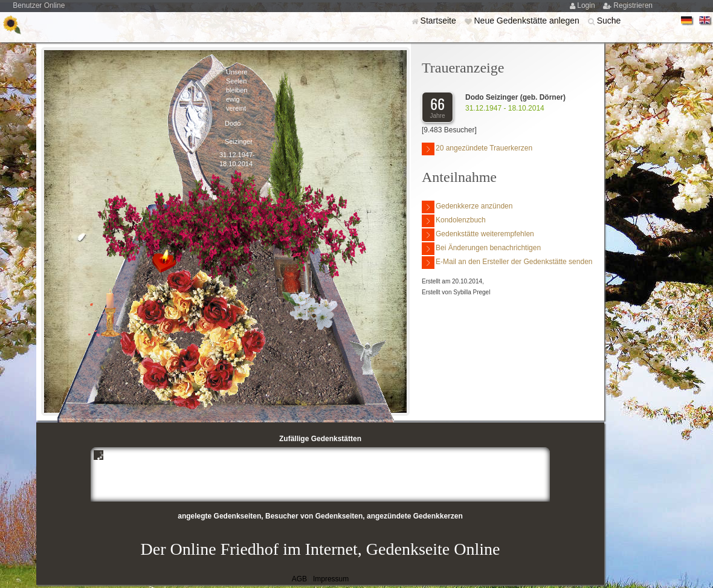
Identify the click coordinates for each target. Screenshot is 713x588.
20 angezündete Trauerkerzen (477, 149)
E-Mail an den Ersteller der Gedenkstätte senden (507, 263)
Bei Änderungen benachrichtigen (481, 249)
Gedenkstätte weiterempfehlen (478, 235)
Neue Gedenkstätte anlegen (527, 21)
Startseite (440, 21)
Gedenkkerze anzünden (467, 207)
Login (587, 5)
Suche (609, 21)
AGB (299, 579)
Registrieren (633, 5)
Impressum (331, 579)
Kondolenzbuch (454, 221)
